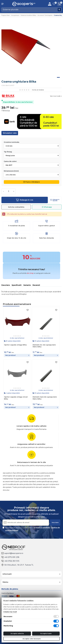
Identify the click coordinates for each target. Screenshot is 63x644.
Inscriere (55, 522)
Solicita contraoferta (16, 207)
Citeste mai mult (10, 612)
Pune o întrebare (31, 182)
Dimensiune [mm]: (11, 171)
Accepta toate (46, 633)
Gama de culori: (10, 161)
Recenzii (36, 285)
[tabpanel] (31, 49)
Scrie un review (38, 90)
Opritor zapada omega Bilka (15, 345)
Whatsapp (47, 207)
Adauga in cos (25, 200)
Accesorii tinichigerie (45, 15)
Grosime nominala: (12, 142)
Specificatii (17, 285)
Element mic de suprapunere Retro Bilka (44, 346)
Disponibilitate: (9, 102)
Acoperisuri (15, 15)
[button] (5, 4)
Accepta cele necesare (32, 639)
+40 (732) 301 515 (10, 561)
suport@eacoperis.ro (12, 553)
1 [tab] (58, 77)
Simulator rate (10, 133)
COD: (3, 85)
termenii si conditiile (42, 528)
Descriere (6, 285)
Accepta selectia (17, 633)
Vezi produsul (17, 355)
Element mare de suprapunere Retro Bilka (45, 398)
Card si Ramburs (8, 593)
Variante (27, 285)
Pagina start (6, 15)
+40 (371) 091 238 (10, 557)
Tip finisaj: (8, 152)
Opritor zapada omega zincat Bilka (16, 398)
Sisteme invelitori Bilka (28, 15)
